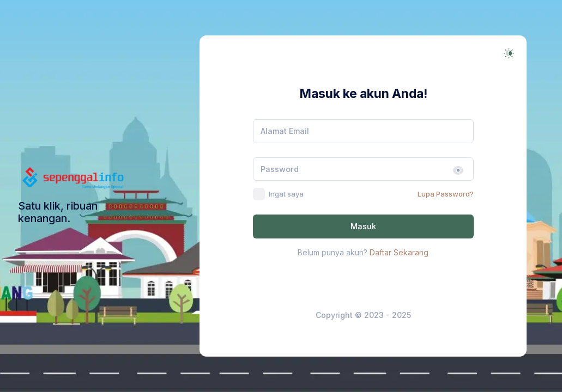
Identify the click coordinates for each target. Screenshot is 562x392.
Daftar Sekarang (399, 252)
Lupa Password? (446, 194)
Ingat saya (286, 194)
